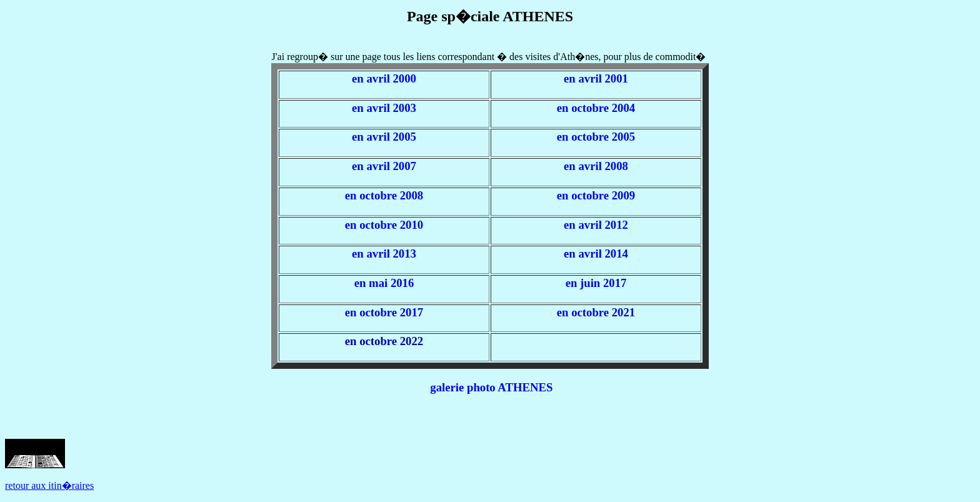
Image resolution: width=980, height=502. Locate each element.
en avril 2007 (384, 166)
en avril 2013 (384, 254)
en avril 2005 (384, 137)
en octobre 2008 (384, 195)
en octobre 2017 (384, 312)
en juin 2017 (596, 283)
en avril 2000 (384, 78)
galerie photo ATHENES (491, 387)
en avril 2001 (596, 78)
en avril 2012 (596, 225)
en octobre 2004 (596, 108)
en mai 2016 (384, 283)
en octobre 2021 (596, 312)
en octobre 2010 (384, 225)
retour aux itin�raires (49, 485)
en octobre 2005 (596, 137)
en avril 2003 (384, 108)
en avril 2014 (596, 254)
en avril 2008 (596, 166)
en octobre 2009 (596, 195)
